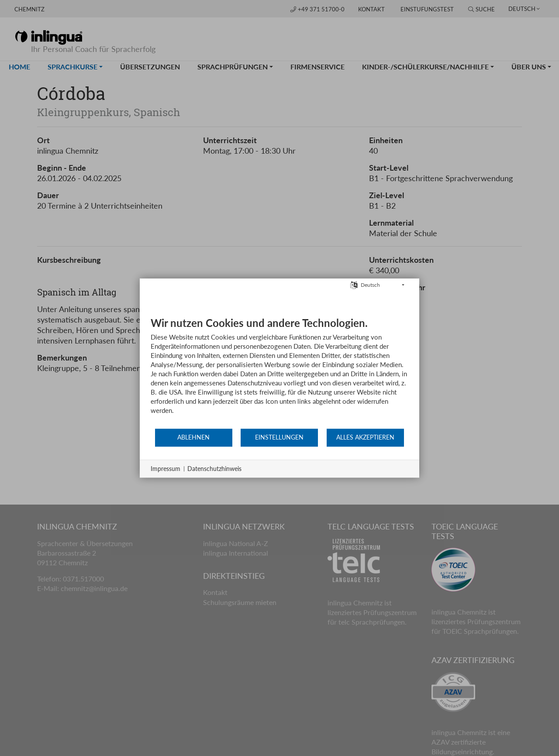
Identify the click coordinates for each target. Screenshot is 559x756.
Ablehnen (193, 437)
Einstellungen (279, 437)
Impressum (166, 469)
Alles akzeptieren (365, 437)
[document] (279, 372)
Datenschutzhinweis (214, 469)
